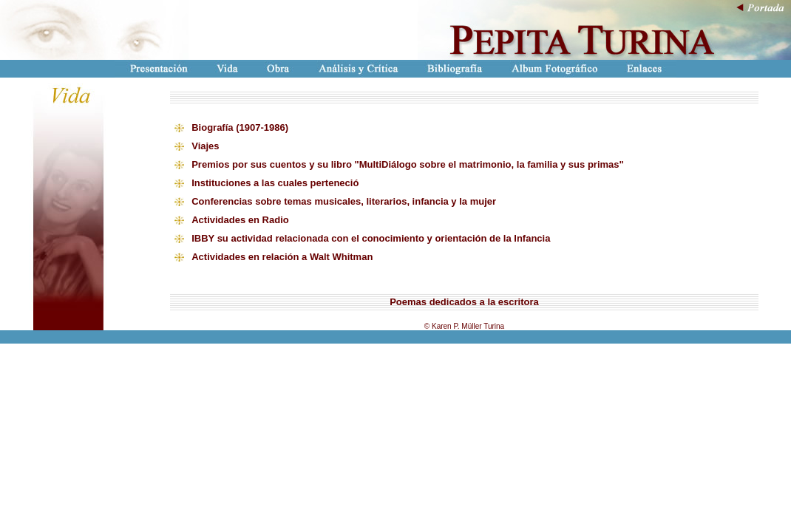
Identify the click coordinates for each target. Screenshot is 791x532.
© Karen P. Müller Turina (464, 326)
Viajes (205, 146)
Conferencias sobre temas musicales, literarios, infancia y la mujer (344, 201)
